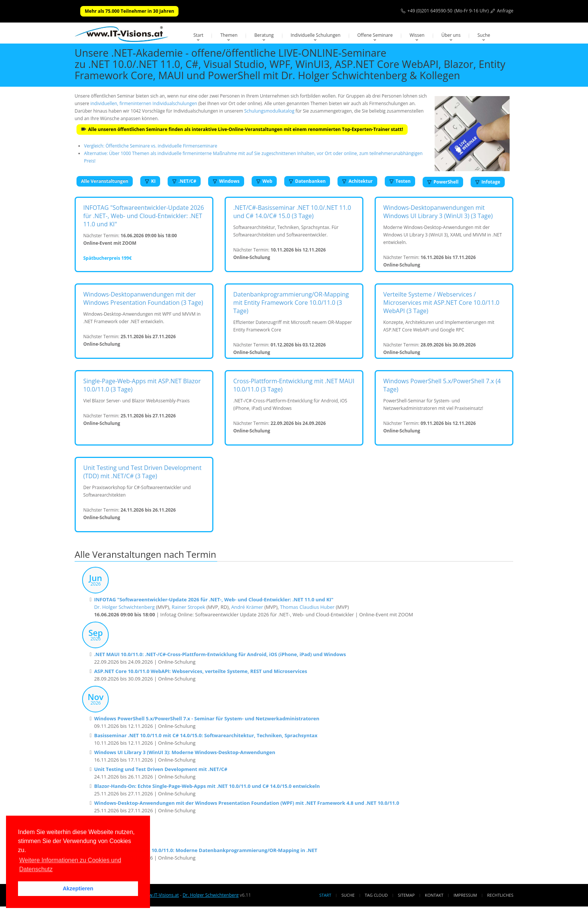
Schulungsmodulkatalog (269, 111)
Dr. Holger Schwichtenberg (124, 607)
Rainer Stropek (188, 607)
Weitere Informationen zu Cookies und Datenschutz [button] (70, 865)
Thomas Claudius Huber (307, 607)
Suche (484, 35)
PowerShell (443, 182)
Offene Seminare (375, 35)
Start (199, 35)
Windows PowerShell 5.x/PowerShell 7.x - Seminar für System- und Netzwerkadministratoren (207, 718)
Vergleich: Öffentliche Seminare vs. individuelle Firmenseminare (151, 146)
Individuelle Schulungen (316, 35)
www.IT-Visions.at (160, 895)
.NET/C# (184, 181)
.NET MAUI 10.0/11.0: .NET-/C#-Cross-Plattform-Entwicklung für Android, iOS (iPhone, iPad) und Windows (220, 654)
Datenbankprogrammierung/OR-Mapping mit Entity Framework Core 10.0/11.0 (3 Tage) (291, 303)
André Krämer (247, 607)
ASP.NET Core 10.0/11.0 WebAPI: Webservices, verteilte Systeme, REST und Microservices (201, 671)
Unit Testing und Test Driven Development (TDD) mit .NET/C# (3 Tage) (142, 472)
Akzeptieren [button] (78, 888)
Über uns (451, 35)
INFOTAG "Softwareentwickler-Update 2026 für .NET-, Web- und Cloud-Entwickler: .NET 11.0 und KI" (144, 216)
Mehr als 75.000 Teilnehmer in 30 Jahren (129, 11)
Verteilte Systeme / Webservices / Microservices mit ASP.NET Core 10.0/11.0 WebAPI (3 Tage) (441, 303)
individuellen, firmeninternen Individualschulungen (144, 103)
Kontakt (434, 895)
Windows (226, 181)
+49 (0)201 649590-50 (430, 11)
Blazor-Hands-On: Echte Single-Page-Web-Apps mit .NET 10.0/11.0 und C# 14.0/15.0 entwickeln (207, 786)
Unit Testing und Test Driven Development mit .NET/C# (161, 769)
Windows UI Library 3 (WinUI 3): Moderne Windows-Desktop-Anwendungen (185, 752)
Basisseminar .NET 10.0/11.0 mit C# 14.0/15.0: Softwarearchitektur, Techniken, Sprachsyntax (206, 735)
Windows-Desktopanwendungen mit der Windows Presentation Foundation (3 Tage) (143, 298)
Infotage (488, 182)
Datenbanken (307, 181)
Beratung (264, 35)
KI (150, 181)
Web (264, 181)
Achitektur (357, 181)
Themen (229, 35)
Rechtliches (500, 895)
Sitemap (406, 895)
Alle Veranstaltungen (105, 181)
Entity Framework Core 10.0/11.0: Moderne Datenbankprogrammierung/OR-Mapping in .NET (206, 850)
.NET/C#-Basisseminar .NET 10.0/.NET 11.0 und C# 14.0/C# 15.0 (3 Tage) (292, 212)
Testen (400, 181)
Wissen (417, 35)
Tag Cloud (376, 895)
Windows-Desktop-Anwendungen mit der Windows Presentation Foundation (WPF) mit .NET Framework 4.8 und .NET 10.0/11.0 (247, 803)
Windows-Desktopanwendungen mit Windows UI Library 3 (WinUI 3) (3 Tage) (438, 212)
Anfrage (505, 11)
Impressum (465, 895)
